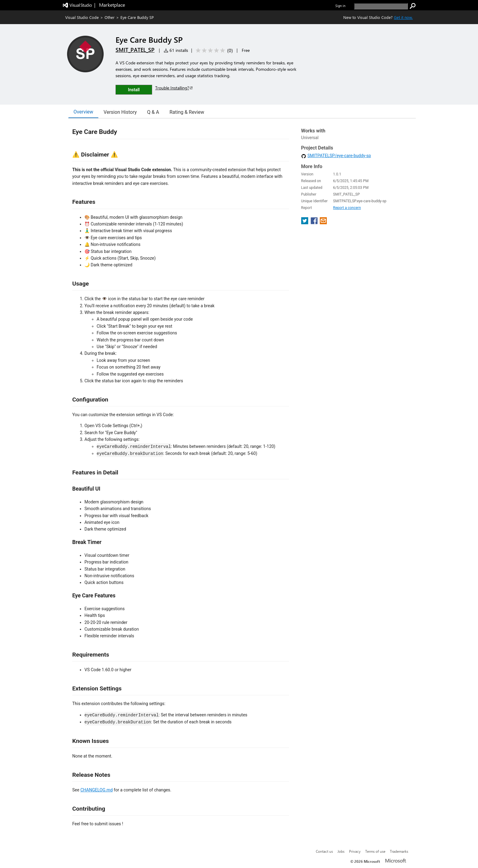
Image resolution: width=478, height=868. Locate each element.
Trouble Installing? (174, 88)
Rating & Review (187, 112)
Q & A (153, 112)
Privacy (355, 851)
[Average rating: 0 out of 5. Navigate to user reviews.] (213, 50)
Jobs (341, 851)
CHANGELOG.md (97, 790)
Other (110, 17)
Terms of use (375, 851)
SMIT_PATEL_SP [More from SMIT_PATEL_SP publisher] (135, 50)
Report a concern (347, 208)
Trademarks (399, 851)
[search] (381, 6)
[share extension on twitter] (305, 223)
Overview (83, 112)
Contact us (324, 851)
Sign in (340, 6)
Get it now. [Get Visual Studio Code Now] (403, 17)
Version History (120, 112)
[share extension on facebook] (315, 223)
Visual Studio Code (82, 17)
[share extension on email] (323, 223)
